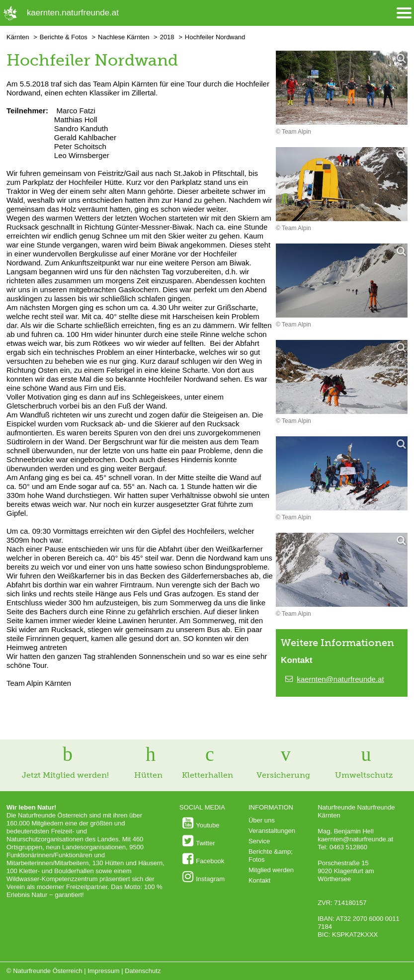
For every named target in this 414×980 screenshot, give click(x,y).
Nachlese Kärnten (124, 37)
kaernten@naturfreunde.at (340, 679)
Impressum (103, 971)
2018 (167, 37)
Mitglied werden (271, 870)
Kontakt (259, 880)
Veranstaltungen (272, 831)
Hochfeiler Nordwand (215, 37)
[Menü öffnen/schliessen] (404, 13)
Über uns (262, 820)
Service (259, 841)
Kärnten (18, 37)
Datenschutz (143, 971)
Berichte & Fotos (64, 37)
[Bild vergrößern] (342, 88)
